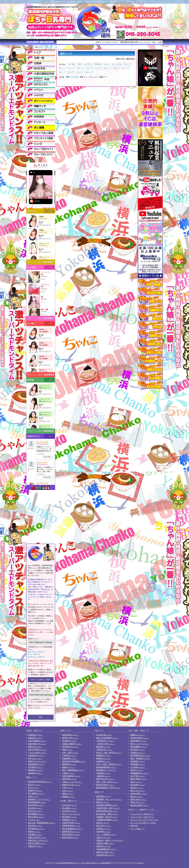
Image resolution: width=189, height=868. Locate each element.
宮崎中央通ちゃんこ (139, 794)
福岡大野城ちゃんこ (139, 779)
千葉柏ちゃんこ (69, 773)
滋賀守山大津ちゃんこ (105, 852)
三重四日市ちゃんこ (104, 750)
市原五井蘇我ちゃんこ (71, 776)
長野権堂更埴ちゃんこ (71, 826)
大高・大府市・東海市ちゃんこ (109, 764)
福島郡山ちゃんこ (35, 770)
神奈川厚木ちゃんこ (36, 817)
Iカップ (126, 68)
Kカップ (71, 72)
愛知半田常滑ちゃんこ (105, 785)
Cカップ (72, 68)
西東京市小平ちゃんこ (71, 785)
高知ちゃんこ (136, 782)
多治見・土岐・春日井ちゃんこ (109, 753)
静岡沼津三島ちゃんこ (105, 779)
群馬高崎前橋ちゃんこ (37, 802)
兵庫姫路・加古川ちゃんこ (107, 817)
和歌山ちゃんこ (103, 802)
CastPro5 (140, 863)
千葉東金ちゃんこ (35, 834)
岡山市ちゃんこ (137, 797)
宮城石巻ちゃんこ (35, 738)
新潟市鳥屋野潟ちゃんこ (72, 829)
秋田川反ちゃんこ (35, 747)
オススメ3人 (117, 64)
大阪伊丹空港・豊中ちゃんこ (108, 808)
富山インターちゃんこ (71, 814)
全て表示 (72, 64)
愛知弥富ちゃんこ (104, 747)
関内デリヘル (33, 262)
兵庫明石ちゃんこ (104, 829)
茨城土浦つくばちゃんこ (38, 840)
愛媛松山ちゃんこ (138, 735)
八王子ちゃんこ (34, 820)
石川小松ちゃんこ (69, 805)
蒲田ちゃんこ (68, 794)
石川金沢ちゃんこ (69, 811)
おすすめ (88, 64)
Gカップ (108, 68)
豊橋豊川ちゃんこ (104, 758)
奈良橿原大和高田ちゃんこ (107, 805)
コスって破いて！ (138, 829)
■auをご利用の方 (34, 654)
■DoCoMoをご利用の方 (36, 652)
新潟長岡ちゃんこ (69, 817)
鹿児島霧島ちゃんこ (139, 747)
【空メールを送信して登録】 (41, 680)
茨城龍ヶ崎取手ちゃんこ (72, 744)
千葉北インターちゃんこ (72, 782)
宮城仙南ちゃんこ (35, 735)
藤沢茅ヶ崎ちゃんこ (70, 738)
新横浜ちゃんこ (69, 767)
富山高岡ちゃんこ (69, 808)
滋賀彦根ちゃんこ (104, 796)
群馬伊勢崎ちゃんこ (70, 735)
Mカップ (89, 72)
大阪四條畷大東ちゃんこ (106, 849)
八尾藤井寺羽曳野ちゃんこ (107, 820)
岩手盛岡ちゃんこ (35, 767)
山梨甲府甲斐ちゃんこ (71, 823)
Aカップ (128, 64)
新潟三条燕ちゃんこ (70, 837)
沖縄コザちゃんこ (138, 802)
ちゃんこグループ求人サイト (142, 817)
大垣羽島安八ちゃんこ (105, 741)
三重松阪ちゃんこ (104, 773)
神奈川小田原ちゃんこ (37, 843)
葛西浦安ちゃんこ (69, 764)
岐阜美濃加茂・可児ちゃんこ (108, 788)
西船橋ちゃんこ (69, 797)
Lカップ (80, 72)
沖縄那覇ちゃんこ (138, 764)
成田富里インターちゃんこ (39, 799)
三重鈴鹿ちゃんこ (104, 776)
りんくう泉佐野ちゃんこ (106, 834)
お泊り (107, 64)
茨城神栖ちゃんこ (69, 758)
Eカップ (90, 68)
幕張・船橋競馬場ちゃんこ (73, 770)
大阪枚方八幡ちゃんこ (105, 843)
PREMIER (98, 64)
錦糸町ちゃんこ (34, 832)
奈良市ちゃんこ (103, 823)
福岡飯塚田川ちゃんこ (140, 773)
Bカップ (63, 68)
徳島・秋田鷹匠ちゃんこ (140, 758)
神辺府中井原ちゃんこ (140, 805)
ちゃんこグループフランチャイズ (144, 820)
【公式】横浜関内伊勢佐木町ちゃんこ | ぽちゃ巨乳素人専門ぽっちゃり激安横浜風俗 (83, 863)
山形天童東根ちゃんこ (37, 741)
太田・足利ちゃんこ (70, 753)
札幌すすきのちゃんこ (37, 761)
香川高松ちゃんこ (138, 750)
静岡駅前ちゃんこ (104, 755)
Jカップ (62, 72)
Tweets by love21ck (35, 160)
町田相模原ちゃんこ (36, 814)
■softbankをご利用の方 (36, 657)
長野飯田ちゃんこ (69, 820)
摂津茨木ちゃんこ (104, 846)
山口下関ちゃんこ (138, 776)
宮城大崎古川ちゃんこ (37, 744)
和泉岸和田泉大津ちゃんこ (107, 811)
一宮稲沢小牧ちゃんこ (105, 744)
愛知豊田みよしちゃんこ (106, 770)
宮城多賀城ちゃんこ (36, 764)
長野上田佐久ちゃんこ (71, 834)
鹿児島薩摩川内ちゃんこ (140, 755)
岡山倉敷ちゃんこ (138, 785)
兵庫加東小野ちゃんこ (105, 855)
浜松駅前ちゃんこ (104, 761)
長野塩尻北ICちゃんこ (71, 832)
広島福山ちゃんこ (138, 753)
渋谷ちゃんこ (68, 791)
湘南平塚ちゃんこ (69, 779)
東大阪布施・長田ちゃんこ (107, 814)
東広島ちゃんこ (137, 788)
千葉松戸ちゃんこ (35, 846)
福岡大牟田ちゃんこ (139, 799)
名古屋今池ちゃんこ (104, 735)
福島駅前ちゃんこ (35, 773)
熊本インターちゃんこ (140, 744)
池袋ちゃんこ (68, 750)
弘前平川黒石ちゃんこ (37, 750)
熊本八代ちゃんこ (138, 791)
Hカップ (117, 68)
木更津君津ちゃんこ (36, 829)
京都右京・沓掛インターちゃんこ (110, 840)
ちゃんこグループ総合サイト (142, 814)
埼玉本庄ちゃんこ (35, 826)
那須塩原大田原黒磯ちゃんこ (74, 761)
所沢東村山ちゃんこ (70, 747)
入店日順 (75, 77)
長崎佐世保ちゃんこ (139, 741)
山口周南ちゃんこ (138, 767)
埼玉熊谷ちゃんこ (35, 808)
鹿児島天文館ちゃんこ (140, 738)
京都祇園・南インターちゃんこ (109, 799)
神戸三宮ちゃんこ (104, 826)
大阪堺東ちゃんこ (104, 832)
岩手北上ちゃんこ (35, 758)
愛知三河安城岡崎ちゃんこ (107, 738)
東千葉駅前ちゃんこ (36, 793)
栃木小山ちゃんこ (35, 811)
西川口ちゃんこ (34, 785)
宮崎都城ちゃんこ (138, 761)
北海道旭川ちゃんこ (36, 755)
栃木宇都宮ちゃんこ (36, 805)
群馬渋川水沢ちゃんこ (37, 837)
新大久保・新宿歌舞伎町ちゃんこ (42, 823)
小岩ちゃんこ (68, 788)
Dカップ (81, 68)
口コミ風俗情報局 (46, 262)
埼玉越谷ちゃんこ (69, 741)
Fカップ (99, 68)
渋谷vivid (134, 826)
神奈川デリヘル (33, 375)
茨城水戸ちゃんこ (35, 790)
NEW (80, 64)
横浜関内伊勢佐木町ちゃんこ (40, 782)
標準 (68, 77)
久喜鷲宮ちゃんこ (69, 755)
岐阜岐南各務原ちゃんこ (106, 767)
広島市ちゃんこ (137, 770)
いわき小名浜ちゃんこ (37, 753)
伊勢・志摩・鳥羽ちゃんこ (107, 782)
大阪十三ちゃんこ (104, 837)
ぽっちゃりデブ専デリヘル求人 (143, 823)
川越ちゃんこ (33, 796)
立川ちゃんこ (33, 788)
